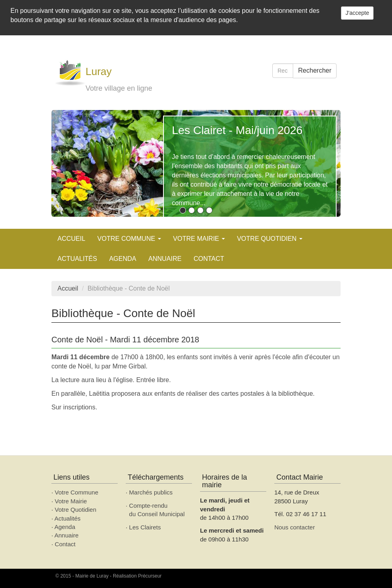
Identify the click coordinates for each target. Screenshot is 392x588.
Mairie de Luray (92, 576)
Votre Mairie (71, 501)
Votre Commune (76, 492)
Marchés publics (151, 492)
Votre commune (129, 239)
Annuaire (165, 259)
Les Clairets (145, 527)
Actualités (77, 259)
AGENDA (123, 259)
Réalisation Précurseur (137, 576)
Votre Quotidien (75, 510)
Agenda (65, 527)
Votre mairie (199, 239)
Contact (209, 259)
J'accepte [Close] (357, 13)
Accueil (71, 239)
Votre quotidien (270, 239)
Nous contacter (295, 527)
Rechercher (315, 70)
